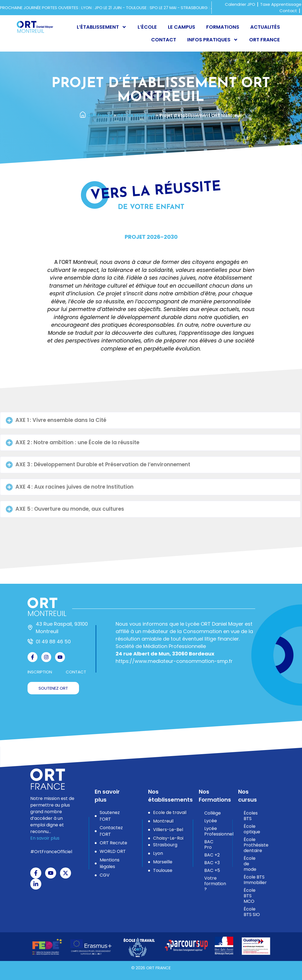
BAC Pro (209, 844)
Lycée (211, 821)
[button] (150, 420)
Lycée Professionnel (216, 831)
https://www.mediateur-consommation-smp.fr (174, 661)
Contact (164, 40)
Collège (213, 813)
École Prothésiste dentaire (255, 845)
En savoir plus (45, 838)
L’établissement (102, 27)
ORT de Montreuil (136, 115)
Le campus (182, 27)
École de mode (250, 864)
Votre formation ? (215, 884)
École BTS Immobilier (255, 880)
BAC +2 (212, 855)
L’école (147, 27)
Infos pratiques (213, 40)
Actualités (265, 27)
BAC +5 (212, 870)
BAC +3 (212, 863)
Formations (223, 27)
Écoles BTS (251, 816)
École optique (252, 829)
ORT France (265, 40)
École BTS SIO (252, 912)
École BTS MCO (250, 896)
